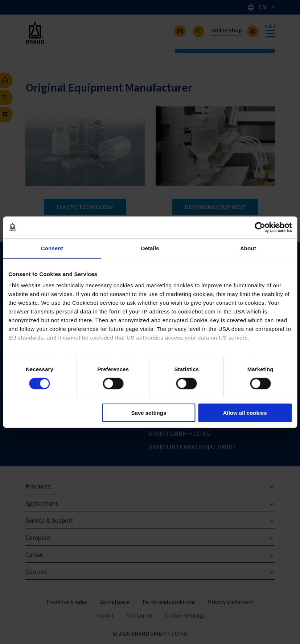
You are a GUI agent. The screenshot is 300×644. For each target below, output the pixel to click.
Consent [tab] (52, 248)
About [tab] (248, 248)
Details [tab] (150, 248)
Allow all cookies (245, 413)
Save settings (149, 413)
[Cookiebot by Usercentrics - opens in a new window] (260, 227)
